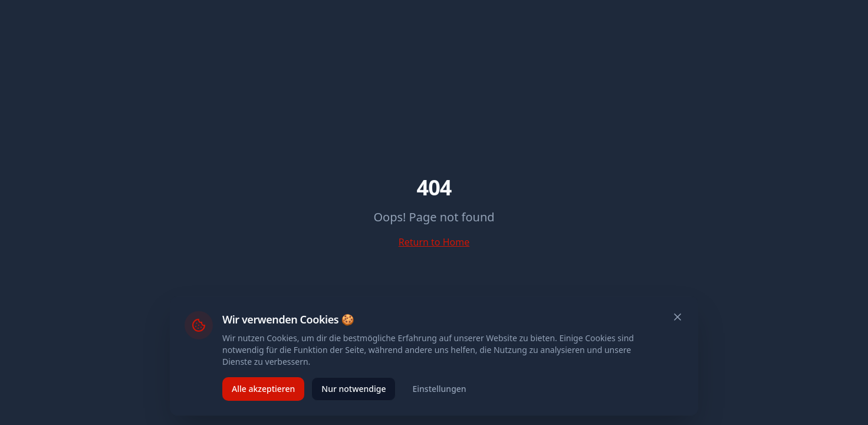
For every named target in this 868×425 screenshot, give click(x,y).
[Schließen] (678, 317)
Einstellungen (439, 389)
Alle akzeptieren (263, 389)
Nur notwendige (354, 389)
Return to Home (434, 242)
